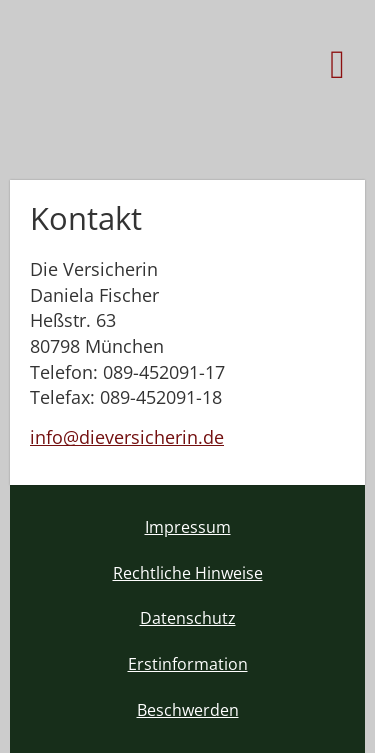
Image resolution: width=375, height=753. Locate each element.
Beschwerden (188, 710)
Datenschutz (188, 618)
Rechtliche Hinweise (188, 573)
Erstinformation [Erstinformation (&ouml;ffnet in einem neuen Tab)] (188, 664)
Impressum (188, 527)
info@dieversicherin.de (127, 437)
